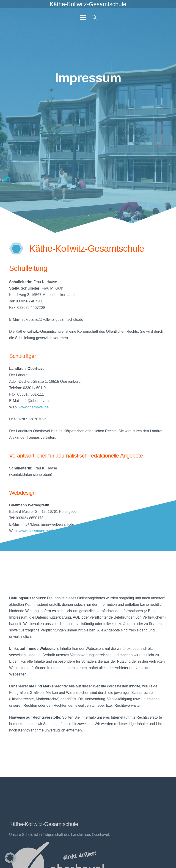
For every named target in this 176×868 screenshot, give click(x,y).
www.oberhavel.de (34, 407)
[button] (83, 17)
